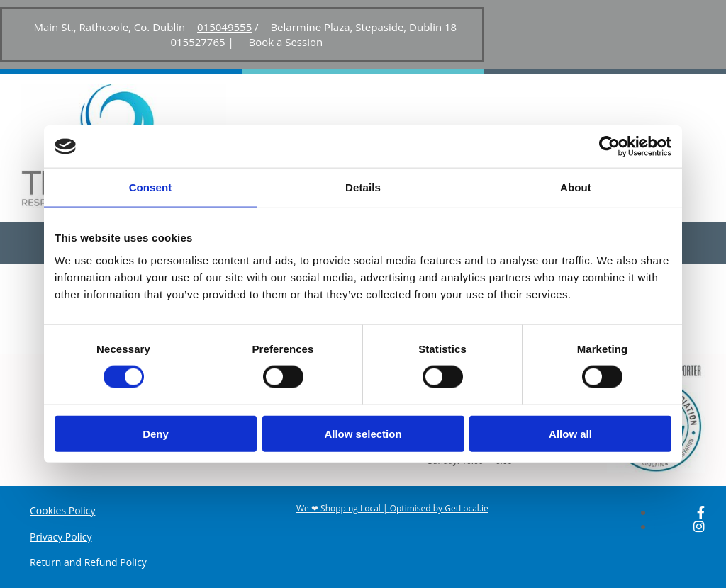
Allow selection (363, 433)
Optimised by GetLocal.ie (439, 508)
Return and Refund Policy (88, 562)
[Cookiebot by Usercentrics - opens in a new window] (609, 147)
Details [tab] (363, 187)
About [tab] (576, 187)
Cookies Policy (62, 510)
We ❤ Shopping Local (339, 508)
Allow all (570, 433)
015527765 (197, 42)
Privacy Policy (61, 537)
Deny (156, 433)
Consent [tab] (151, 187)
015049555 (224, 27)
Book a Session (285, 42)
